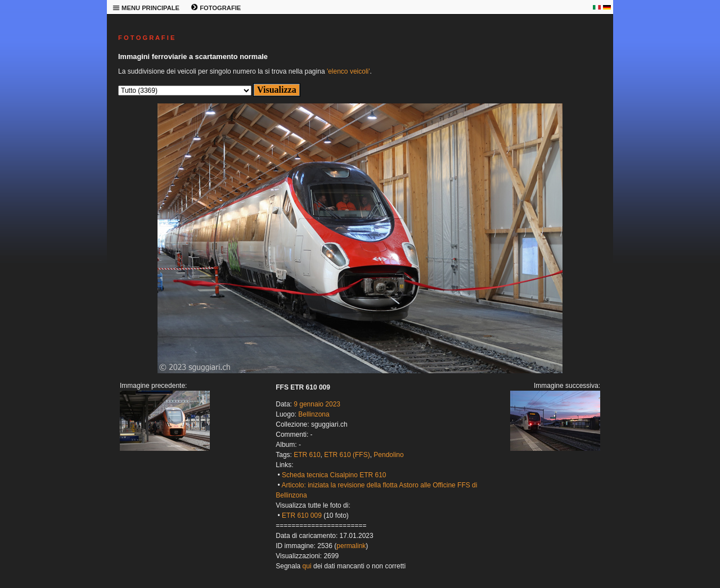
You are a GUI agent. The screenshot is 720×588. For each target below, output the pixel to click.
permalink (351, 546)
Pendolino (388, 455)
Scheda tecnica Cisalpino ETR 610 (334, 475)
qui (307, 566)
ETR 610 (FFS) (347, 455)
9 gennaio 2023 (317, 404)
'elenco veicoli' (348, 71)
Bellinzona (314, 414)
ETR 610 (307, 455)
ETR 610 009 (302, 515)
